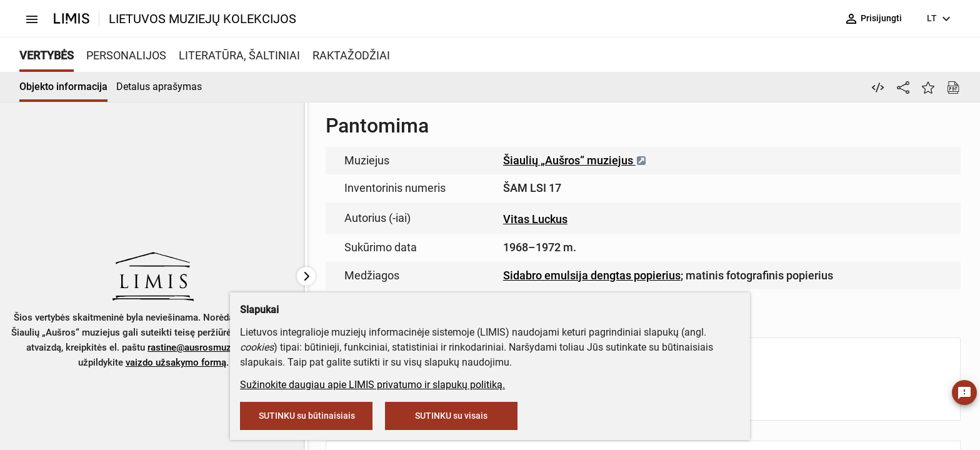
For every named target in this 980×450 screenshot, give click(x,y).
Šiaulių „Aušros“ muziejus (575, 160)
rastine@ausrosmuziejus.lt (203, 347)
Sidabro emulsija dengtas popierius (592, 275)
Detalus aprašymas (159, 87)
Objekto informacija (63, 87)
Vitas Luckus (535, 219)
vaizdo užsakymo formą (176, 362)
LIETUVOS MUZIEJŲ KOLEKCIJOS (202, 19)
